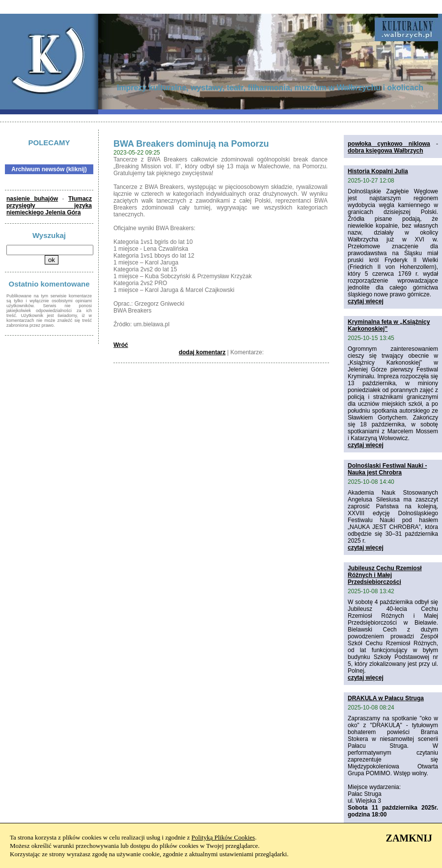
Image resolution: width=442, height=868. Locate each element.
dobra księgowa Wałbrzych (386, 151)
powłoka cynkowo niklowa (389, 144)
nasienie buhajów (32, 199)
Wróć (121, 345)
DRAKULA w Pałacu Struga (386, 698)
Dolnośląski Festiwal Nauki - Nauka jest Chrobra (387, 469)
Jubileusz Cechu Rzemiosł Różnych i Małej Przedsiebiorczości (385, 575)
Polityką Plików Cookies (223, 837)
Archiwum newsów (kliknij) (49, 169)
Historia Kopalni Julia (378, 171)
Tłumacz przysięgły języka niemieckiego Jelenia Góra (49, 206)
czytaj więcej (366, 301)
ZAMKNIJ (409, 838)
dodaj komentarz (202, 352)
